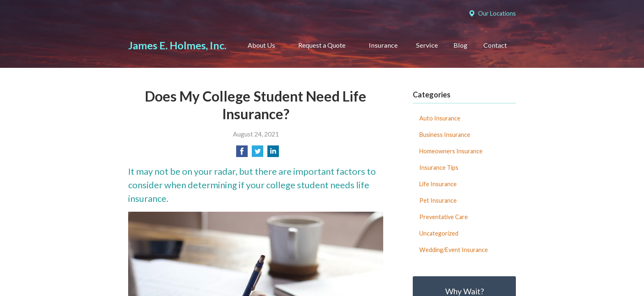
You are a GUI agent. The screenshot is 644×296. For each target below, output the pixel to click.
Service (427, 45)
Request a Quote (322, 45)
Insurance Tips (439, 168)
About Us (261, 45)
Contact (495, 45)
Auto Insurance (440, 118)
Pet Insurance (438, 200)
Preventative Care (444, 217)
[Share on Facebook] (242, 154)
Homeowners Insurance (451, 151)
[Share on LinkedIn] (273, 154)
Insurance (383, 45)
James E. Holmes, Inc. (177, 45)
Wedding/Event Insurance (454, 250)
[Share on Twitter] (258, 154)
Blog (460, 45)
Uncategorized (439, 233)
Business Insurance (445, 135)
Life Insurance (438, 184)
